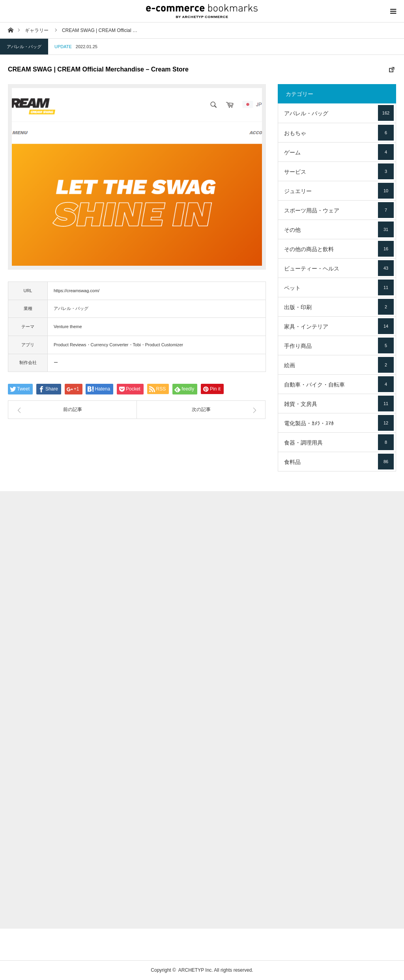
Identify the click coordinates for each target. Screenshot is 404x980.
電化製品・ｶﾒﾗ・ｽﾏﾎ (339, 423)
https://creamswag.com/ (77, 291)
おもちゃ (339, 133)
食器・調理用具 (339, 442)
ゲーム (339, 152)
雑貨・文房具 (339, 404)
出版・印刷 (339, 307)
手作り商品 (339, 345)
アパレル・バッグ (24, 47)
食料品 (339, 462)
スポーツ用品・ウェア (339, 210)
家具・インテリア (339, 326)
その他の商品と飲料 (339, 249)
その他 (339, 229)
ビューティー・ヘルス (339, 268)
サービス (339, 171)
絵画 (339, 365)
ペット (339, 287)
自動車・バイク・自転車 (339, 384)
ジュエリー (339, 191)
